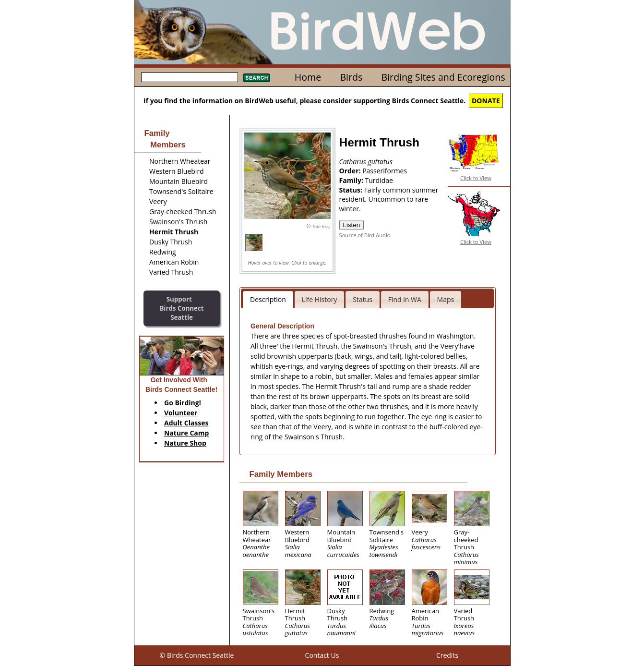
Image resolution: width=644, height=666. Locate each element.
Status (363, 299)
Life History (320, 299)
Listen (352, 225)
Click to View (476, 178)
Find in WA (405, 299)
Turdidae (379, 180)
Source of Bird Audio (365, 235)
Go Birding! (183, 403)
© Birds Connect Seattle (197, 655)
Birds (351, 77)
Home (308, 77)
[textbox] (190, 77)
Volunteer (181, 413)
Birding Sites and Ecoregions (443, 77)
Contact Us (322, 655)
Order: (351, 171)
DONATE (486, 101)
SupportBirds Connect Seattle (181, 308)
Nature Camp (186, 433)
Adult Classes (186, 423)
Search (256, 78)
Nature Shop (185, 443)
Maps (446, 299)
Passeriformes (385, 171)
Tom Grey (322, 226)
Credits (447, 655)
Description (268, 299)
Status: (352, 190)
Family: (352, 180)
